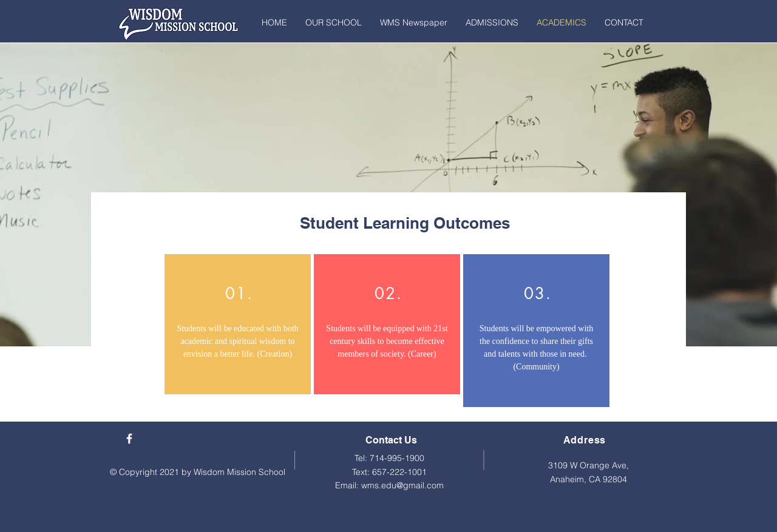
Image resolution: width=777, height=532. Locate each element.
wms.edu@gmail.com (402, 485)
